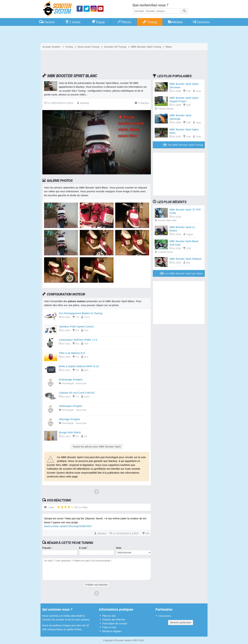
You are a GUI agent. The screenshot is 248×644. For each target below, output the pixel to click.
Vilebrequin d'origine (71, 406)
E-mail (84, 548)
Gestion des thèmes (114, 619)
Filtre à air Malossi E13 (72, 353)
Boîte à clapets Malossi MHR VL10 (79, 366)
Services (201, 22)
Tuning (150, 22)
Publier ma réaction (97, 585)
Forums (47, 22)
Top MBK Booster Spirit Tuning (183, 145)
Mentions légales (112, 631)
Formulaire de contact (115, 623)
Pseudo (47, 548)
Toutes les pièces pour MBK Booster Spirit (97, 447)
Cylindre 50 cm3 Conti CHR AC (77, 393)
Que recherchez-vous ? (150, 5)
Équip (98, 22)
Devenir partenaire (181, 622)
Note (119, 548)
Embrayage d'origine (71, 379)
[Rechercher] (184, 11)
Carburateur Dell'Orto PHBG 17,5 (78, 340)
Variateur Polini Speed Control (76, 326)
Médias (175, 22)
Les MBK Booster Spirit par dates (182, 273)
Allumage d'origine (69, 419)
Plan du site (109, 616)
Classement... (166, 616)
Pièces (124, 22)
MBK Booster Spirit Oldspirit (185, 259)
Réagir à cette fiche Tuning (70, 543)
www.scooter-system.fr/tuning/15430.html (68, 526)
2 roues (73, 22)
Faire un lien (109, 627)
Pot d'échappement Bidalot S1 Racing (81, 313)
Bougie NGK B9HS (70, 432)
